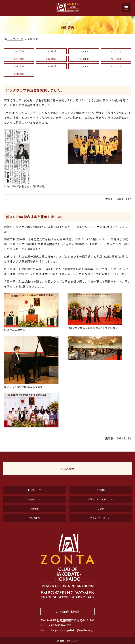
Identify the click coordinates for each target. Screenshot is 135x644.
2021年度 (19, 59)
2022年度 (116, 51)
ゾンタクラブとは (34, 499)
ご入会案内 (34, 518)
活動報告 (34, 509)
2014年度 (116, 66)
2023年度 (84, 51)
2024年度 (51, 51)
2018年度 (116, 59)
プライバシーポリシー (101, 518)
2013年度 (19, 74)
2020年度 (51, 59)
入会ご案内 (67, 469)
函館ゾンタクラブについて (101, 499)
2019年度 (84, 59)
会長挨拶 (101, 490)
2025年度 (19, 51)
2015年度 (84, 66)
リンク (101, 509)
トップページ (34, 490)
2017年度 (19, 66)
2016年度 (51, 66)
